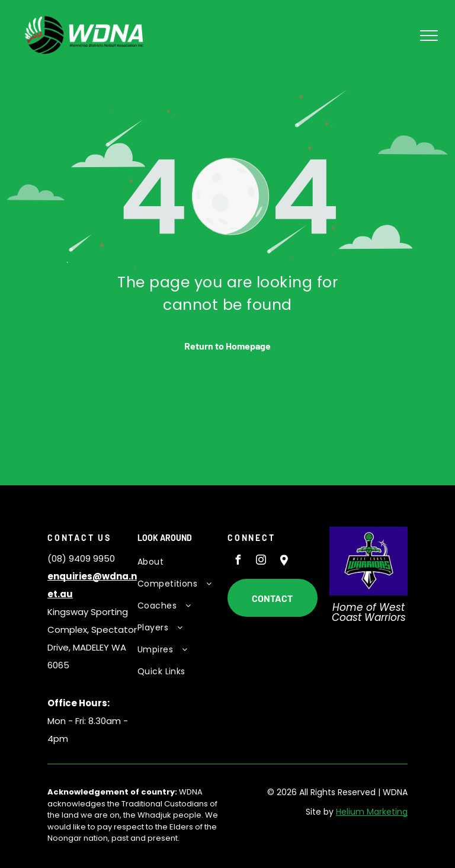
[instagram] (261, 561)
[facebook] (238, 561)
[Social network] (284, 561)
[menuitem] (178, 562)
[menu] (429, 36)
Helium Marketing (372, 812)
